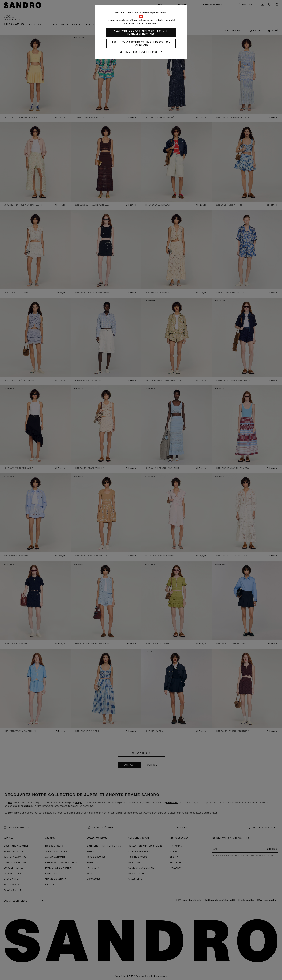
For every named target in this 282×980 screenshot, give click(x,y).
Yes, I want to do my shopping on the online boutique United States (141, 32)
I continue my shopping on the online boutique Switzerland (141, 43)
